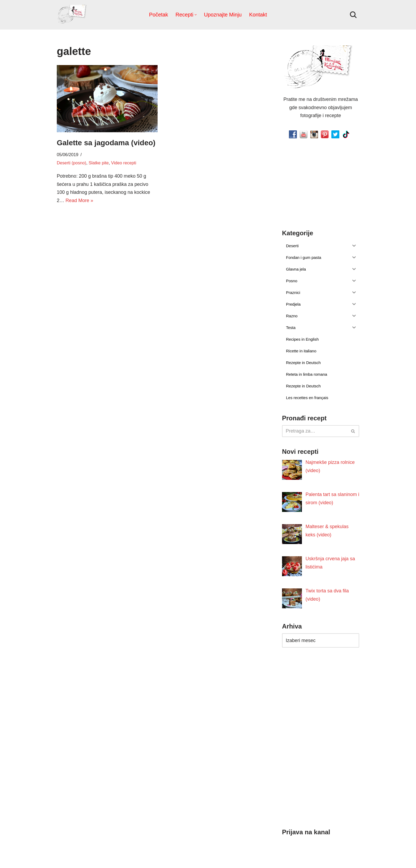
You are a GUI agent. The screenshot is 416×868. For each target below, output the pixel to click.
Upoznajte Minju (223, 15)
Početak (159, 15)
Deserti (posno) (71, 163)
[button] (196, 15)
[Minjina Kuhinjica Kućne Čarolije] (73, 15)
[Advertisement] (107, 250)
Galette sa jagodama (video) (106, 143)
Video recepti (123, 163)
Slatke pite (99, 163)
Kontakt (258, 15)
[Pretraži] (353, 15)
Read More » (79, 200)
